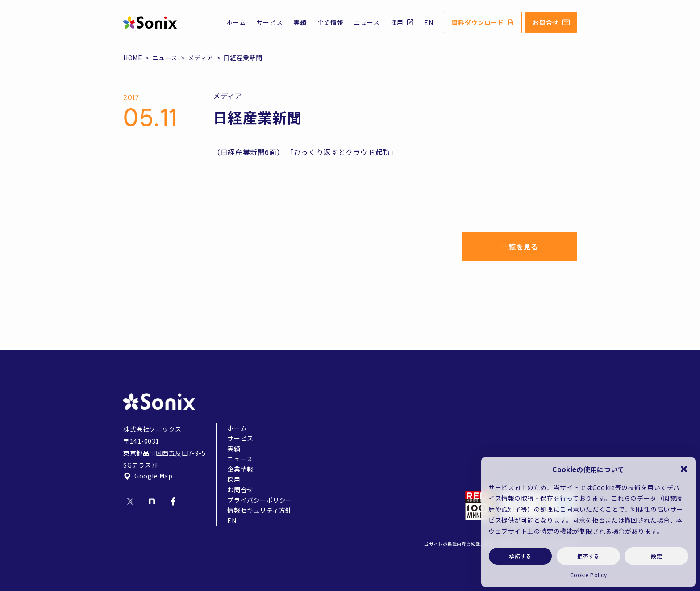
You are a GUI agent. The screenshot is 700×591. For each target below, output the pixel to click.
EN (429, 22)
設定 (656, 556)
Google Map (148, 476)
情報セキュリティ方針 (260, 510)
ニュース (367, 22)
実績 (300, 22)
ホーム (236, 22)
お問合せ (551, 22)
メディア (201, 58)
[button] (684, 469)
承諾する (520, 556)
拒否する (588, 556)
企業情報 (331, 22)
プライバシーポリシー (260, 500)
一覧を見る (519, 247)
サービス (270, 22)
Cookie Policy (588, 575)
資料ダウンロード (483, 22)
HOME (133, 58)
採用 (402, 22)
